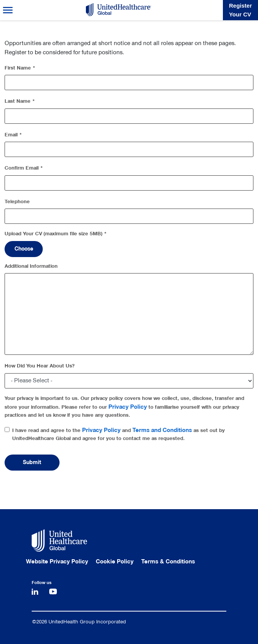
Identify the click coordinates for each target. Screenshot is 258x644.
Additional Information (31, 266)
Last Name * (20, 101)
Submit (32, 462)
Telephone (17, 201)
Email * (13, 135)
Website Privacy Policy (57, 561)
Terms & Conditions (168, 561)
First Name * (20, 68)
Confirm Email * (24, 168)
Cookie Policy (115, 561)
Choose (24, 249)
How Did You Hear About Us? (40, 366)
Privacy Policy (128, 407)
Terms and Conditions (162, 430)
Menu (8, 10)
